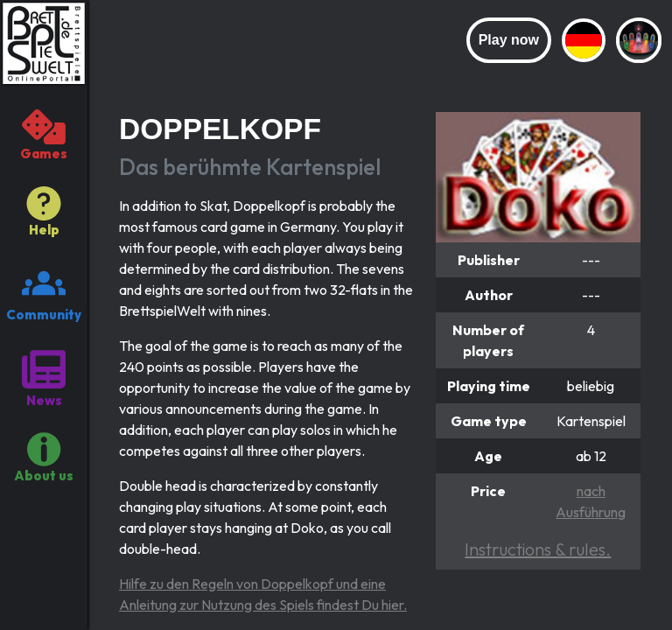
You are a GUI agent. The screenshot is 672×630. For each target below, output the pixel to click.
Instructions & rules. (538, 549)
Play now (509, 40)
